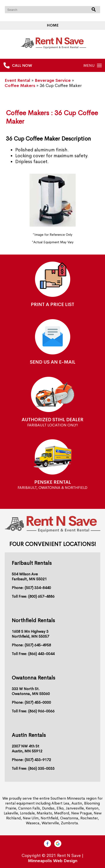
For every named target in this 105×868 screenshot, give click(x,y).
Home (53, 25)
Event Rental (17, 80)
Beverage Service (53, 80)
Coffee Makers (20, 86)
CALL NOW (22, 65)
